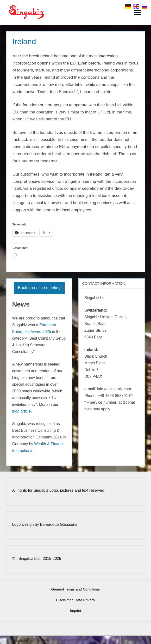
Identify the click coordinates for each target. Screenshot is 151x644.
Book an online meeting (39, 288)
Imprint (75, 611)
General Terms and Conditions (75, 589)
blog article (22, 411)
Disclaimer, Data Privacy (76, 600)
